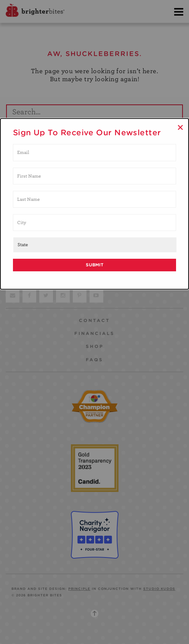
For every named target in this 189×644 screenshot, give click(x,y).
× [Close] (180, 127)
